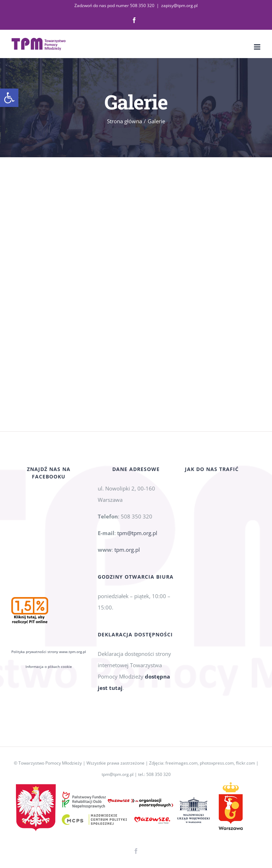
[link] (9, 98)
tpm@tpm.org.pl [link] (137, 533)
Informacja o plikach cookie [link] (49, 589)
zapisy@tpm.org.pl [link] (179, 5)
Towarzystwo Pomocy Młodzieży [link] (50, 763)
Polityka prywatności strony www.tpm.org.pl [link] (49, 574)
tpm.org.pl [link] (127, 550)
